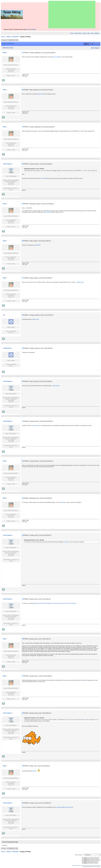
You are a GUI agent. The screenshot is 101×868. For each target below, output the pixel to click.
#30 (23, 381)
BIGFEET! (38, 245)
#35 (23, 599)
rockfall (63, 502)
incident (34, 771)
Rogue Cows (36, 319)
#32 (23, 461)
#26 (23, 241)
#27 (23, 278)
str (4, 315)
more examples (57, 57)
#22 (23, 90)
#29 (23, 348)
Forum (72, 33)
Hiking (9, 37)
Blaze (4, 53)
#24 (23, 164)
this (82, 680)
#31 (23, 421)
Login (29, 29)
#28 (23, 315)
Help (88, 33)
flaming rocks (80, 282)
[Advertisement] (72, 15)
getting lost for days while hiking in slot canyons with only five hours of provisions (55, 603)
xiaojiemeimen (7, 348)
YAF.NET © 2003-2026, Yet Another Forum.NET (91, 866)
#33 (23, 498)
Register (34, 29)
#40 (23, 803)
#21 (23, 53)
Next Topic (95, 48)
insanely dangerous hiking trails (65, 807)
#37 (23, 676)
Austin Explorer (7, 164)
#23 (23, 127)
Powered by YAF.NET (76, 866)
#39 (23, 766)
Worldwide (15, 37)
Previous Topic (9, 48)
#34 (23, 535)
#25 (23, 204)
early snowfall (47, 212)
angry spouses (36, 426)
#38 (23, 713)
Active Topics (78, 33)
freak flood (41, 94)
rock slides (43, 178)
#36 (23, 639)
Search (85, 33)
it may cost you (56, 386)
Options (87, 44)
